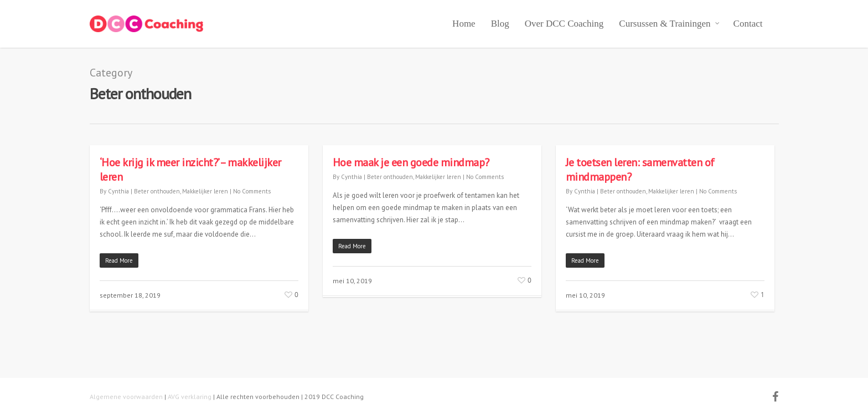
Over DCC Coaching (564, 24)
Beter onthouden (157, 191)
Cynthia (118, 191)
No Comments (252, 191)
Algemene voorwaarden (126, 397)
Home (464, 24)
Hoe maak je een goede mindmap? (411, 162)
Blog (500, 24)
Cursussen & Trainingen (670, 24)
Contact (748, 24)
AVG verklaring (190, 397)
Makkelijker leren (205, 191)
